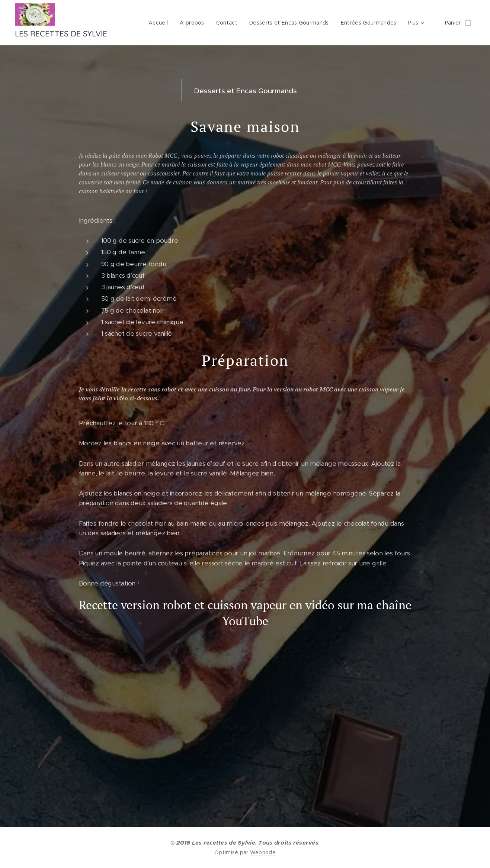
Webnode (263, 852)
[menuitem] (160, 23)
